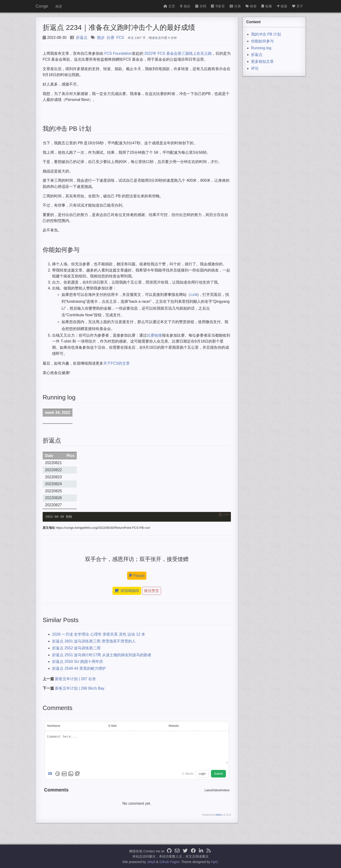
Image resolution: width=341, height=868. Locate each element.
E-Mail (112, 726)
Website (174, 726)
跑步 (185, 6)
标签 (251, 6)
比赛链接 (154, 335)
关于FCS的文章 (117, 363)
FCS (120, 38)
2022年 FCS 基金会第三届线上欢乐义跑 (178, 53)
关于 (298, 6)
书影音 (218, 6)
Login (202, 774)
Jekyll (151, 862)
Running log (261, 48)
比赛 (111, 38)
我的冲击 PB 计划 (266, 34)
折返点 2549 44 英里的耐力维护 (79, 668)
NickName (54, 726)
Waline (219, 815)
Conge (42, 6)
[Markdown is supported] (51, 774)
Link (194, 295)
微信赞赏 (152, 591)
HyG (215, 862)
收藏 (267, 6)
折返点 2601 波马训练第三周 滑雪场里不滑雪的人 (94, 641)
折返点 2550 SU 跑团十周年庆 (78, 662)
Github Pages (169, 862)
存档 (201, 6)
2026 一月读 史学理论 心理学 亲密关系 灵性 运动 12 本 (99, 634)
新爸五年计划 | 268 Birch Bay (80, 688)
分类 (235, 6)
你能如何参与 (262, 41)
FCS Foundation (118, 53)
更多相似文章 (262, 61)
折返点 (82, 38)
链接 (282, 6)
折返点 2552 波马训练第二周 (76, 648)
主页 (169, 6)
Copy (226, 515)
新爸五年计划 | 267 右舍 (75, 679)
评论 (255, 68)
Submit (218, 774)
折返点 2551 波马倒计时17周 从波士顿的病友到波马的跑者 (102, 655)
